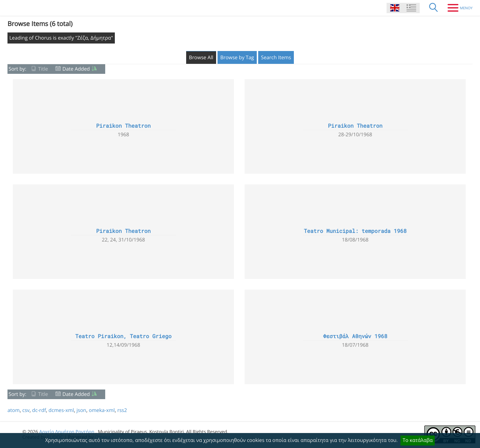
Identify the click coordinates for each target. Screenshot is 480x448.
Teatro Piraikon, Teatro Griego (123, 336)
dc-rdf (39, 410)
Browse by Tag (237, 58)
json (81, 410)
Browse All (201, 58)
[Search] (434, 8)
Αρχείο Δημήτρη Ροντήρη (67, 432)
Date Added (76, 69)
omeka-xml (102, 410)
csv (26, 410)
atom (14, 410)
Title (43, 69)
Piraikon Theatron (123, 126)
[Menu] (457, 8)
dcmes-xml (61, 410)
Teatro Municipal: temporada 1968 (355, 231)
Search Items (276, 58)
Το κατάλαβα (418, 440)
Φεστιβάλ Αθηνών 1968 (355, 336)
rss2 (122, 410)
